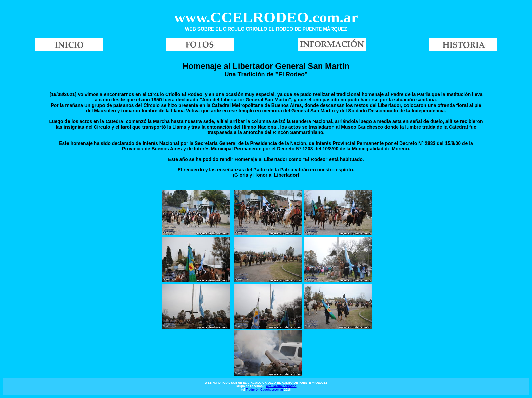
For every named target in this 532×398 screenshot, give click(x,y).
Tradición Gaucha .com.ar (264, 390)
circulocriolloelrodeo (281, 386)
